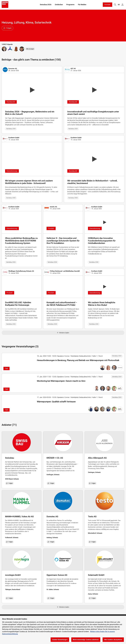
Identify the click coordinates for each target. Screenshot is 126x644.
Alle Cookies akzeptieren (113, 640)
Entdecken (59, 5)
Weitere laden (63, 333)
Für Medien (82, 5)
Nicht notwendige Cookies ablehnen (86, 640)
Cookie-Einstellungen (60, 640)
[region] (63, 630)
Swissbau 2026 (46, 5)
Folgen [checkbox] (9, 483)
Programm (70, 5)
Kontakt (107, 5)
